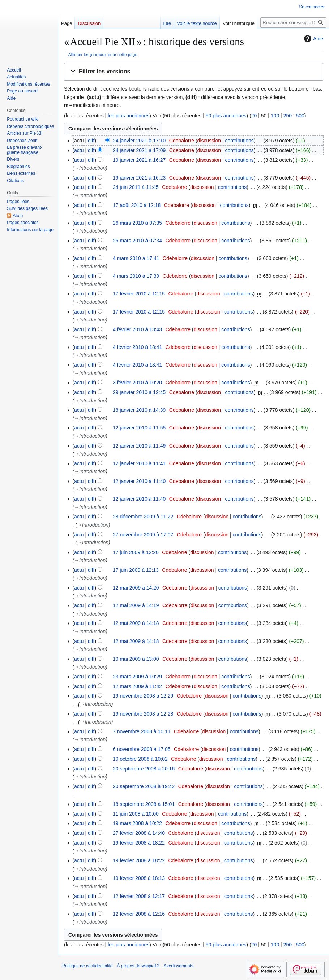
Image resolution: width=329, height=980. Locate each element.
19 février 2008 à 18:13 (139, 878)
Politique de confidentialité (87, 966)
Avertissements (179, 966)
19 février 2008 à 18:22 (139, 843)
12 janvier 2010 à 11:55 (139, 428)
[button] (194, 72)
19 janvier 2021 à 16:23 (139, 178)
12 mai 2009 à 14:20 (136, 588)
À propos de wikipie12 (138, 966)
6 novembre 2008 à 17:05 (142, 749)
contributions (239, 141)
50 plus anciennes (226, 116)
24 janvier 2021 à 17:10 (139, 141)
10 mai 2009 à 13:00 (136, 659)
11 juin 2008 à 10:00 (136, 814)
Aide (313, 39)
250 (288, 116)
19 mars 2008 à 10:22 (137, 823)
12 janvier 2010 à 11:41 (139, 463)
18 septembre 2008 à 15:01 (144, 804)
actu (79, 150)
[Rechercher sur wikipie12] (293, 23)
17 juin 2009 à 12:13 (136, 570)
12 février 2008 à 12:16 (139, 914)
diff (91, 141)
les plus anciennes (129, 116)
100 (275, 116)
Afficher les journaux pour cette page (103, 54)
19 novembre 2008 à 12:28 (143, 714)
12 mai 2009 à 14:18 (136, 623)
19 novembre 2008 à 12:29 (143, 696)
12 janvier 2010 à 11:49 (139, 446)
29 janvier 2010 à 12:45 (139, 392)
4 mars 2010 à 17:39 (136, 276)
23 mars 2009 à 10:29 (137, 677)
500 (300, 116)
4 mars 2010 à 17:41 (136, 258)
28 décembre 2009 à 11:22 (143, 517)
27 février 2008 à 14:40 (139, 833)
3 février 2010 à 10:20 (137, 383)
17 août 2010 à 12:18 (137, 205)
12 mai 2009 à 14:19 (136, 605)
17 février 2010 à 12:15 (139, 294)
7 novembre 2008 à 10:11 (142, 731)
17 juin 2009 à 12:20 (136, 552)
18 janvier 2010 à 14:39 (139, 410)
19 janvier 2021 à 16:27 (139, 160)
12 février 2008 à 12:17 (139, 896)
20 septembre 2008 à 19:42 (144, 786)
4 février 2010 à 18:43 (137, 329)
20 (254, 116)
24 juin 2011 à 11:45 (136, 187)
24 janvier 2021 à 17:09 (139, 150)
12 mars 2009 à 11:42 (137, 686)
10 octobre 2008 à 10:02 (140, 759)
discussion (209, 141)
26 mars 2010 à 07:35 (137, 223)
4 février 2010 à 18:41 (137, 347)
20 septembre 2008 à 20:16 (144, 769)
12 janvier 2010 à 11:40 (139, 481)
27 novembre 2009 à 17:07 (143, 535)
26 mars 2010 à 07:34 (137, 241)
